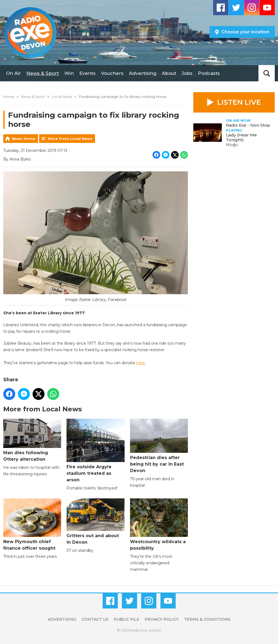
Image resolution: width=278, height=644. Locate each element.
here (141, 363)
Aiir (159, 630)
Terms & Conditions (207, 619)
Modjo (232, 145)
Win (69, 73)
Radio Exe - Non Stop (248, 125)
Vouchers (112, 73)
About (169, 73)
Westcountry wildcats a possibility (159, 525)
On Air (13, 73)
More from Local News (70, 139)
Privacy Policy (162, 619)
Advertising (143, 73)
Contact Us (95, 619)
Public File (127, 619)
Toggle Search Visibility (267, 73)
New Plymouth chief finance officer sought (32, 525)
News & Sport (43, 73)
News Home (24, 139)
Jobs (187, 73)
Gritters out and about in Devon (95, 522)
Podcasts (209, 73)
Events (87, 73)
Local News (62, 97)
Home (9, 97)
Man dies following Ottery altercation (32, 440)
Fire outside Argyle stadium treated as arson (95, 451)
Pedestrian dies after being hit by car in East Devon (159, 446)
